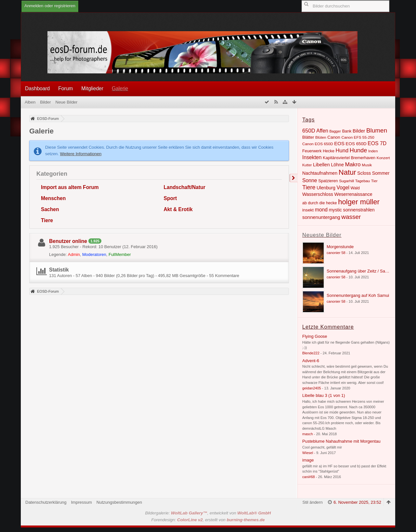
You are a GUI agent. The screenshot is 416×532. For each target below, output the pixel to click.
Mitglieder (92, 89)
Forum (65, 89)
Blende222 (311, 353)
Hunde (358, 150)
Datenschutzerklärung (46, 502)
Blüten (321, 137)
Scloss (364, 173)
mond (321, 210)
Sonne (310, 180)
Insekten (312, 157)
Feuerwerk (312, 151)
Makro (353, 164)
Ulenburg (326, 188)
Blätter (308, 137)
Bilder (359, 131)
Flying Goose (315, 336)
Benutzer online (68, 241)
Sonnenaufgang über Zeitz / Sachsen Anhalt (368, 271)
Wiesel (308, 453)
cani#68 (309, 477)
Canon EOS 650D (318, 144)
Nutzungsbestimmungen (119, 502)
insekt (308, 210)
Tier (374, 181)
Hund (342, 151)
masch (308, 434)
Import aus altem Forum (70, 187)
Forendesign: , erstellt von (208, 520)
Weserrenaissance (353, 194)
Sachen (50, 209)
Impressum (81, 502)
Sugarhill (346, 181)
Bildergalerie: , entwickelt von (208, 513)
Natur (347, 172)
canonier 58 (336, 253)
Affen (322, 131)
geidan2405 (312, 388)
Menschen (53, 198)
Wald (355, 188)
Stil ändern (313, 502)
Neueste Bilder (322, 235)
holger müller (359, 202)
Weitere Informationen (81, 154)
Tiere (47, 220)
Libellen (321, 165)
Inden (373, 151)
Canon (334, 137)
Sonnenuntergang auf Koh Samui (358, 295)
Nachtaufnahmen (320, 173)
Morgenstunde (340, 247)
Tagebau (363, 181)
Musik (367, 165)
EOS (339, 143)
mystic (335, 210)
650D (309, 131)
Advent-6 (311, 361)
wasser (351, 217)
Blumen (377, 130)
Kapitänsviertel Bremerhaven (349, 158)
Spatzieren (328, 181)
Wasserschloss (318, 194)
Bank (347, 131)
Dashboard (37, 89)
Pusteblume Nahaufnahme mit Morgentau (341, 441)
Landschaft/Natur (185, 187)
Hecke (329, 151)
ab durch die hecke (320, 203)
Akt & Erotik (178, 209)
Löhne (337, 165)
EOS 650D (356, 144)
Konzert (383, 158)
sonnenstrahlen (359, 210)
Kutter (307, 165)
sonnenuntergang (321, 217)
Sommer (381, 173)
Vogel (343, 188)
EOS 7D (377, 143)
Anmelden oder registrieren (50, 6)
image (308, 460)
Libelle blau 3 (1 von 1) (324, 395)
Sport (170, 198)
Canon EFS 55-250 (358, 137)
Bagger (335, 131)
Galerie (120, 89)
